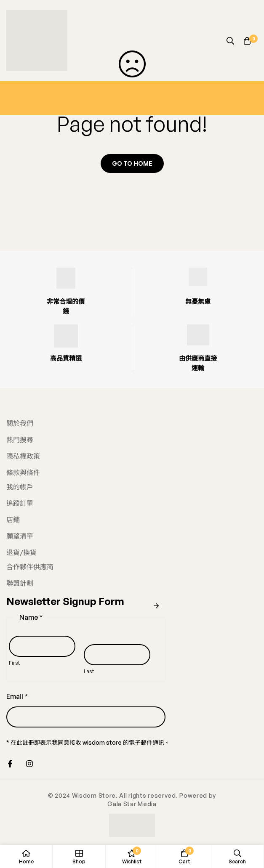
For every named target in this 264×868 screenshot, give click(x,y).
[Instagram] (29, 764)
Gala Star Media (132, 804)
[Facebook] (10, 764)
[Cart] (247, 41)
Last (89, 671)
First (14, 663)
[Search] (230, 41)
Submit (156, 606)
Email (17, 696)
